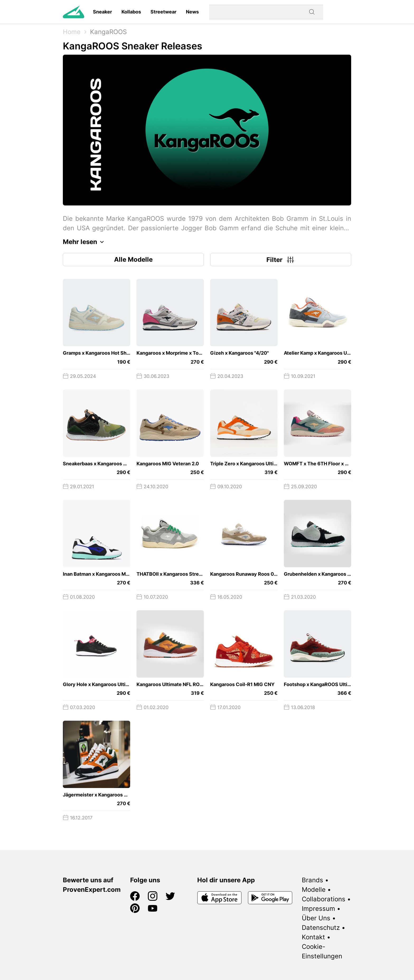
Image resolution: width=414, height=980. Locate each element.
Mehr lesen (85, 242)
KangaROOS (108, 32)
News (192, 12)
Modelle (314, 890)
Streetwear (163, 12)
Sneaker (102, 12)
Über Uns (316, 918)
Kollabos (131, 12)
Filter (281, 260)
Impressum (318, 909)
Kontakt (313, 937)
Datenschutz (321, 928)
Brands (312, 880)
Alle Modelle (133, 259)
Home (72, 32)
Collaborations (324, 899)
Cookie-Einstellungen (322, 951)
